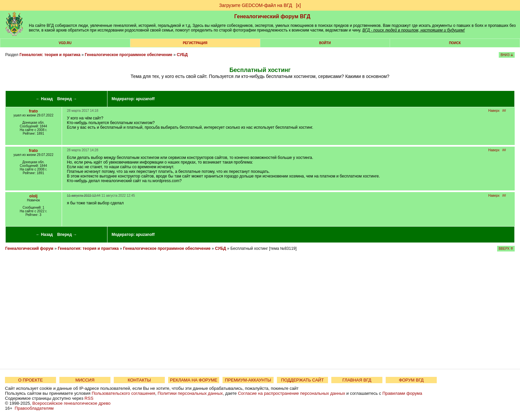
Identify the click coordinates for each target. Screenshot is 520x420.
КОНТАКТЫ (139, 380)
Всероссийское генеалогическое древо (72, 403)
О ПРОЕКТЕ (31, 380)
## (504, 111)
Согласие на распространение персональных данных (291, 393)
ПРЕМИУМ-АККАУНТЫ (248, 380)
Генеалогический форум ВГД (272, 16)
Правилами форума (402, 393)
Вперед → (67, 99)
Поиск (455, 43)
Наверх (494, 111)
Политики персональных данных (190, 393)
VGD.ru (65, 43)
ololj (33, 196)
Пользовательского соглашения (123, 393)
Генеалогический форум (29, 248)
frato (33, 111)
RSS (89, 398)
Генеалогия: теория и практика (50, 55)
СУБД (182, 55)
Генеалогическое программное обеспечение (129, 55)
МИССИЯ (85, 380)
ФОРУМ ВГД (411, 380)
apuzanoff (145, 99)
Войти (325, 43)
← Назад (44, 99)
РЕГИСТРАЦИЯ (195, 43)
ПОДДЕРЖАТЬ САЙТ (303, 380)
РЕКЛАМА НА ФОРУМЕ (194, 380)
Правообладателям (34, 408)
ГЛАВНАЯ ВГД (357, 380)
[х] (298, 5)
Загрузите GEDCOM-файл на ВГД (256, 5)
